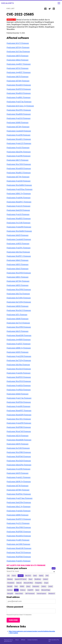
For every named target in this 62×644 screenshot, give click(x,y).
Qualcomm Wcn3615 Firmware (19, 310)
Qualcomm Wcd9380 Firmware (19, 427)
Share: (41, 9)
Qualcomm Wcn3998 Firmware (19, 289)
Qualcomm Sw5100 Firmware (18, 448)
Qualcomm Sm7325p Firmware (19, 360)
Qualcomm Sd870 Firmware (18, 56)
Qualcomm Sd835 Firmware (18, 285)
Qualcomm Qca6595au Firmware (20, 189)
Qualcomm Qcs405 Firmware (18, 540)
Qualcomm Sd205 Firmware (18, 352)
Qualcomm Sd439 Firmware (18, 473)
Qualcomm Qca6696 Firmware (19, 198)
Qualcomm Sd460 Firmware (18, 394)
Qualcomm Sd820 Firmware (18, 306)
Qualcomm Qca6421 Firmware (19, 477)
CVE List (11, 9)
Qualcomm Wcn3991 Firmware (19, 110)
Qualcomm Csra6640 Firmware (19, 239)
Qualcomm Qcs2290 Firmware (19, 469)
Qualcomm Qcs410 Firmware (18, 147)
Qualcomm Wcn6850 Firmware (19, 168)
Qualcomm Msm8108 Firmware (19, 548)
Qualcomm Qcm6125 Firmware (19, 143)
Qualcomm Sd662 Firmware (18, 60)
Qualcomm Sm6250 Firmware (18, 210)
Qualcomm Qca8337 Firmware (19, 344)
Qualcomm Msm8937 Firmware (19, 410)
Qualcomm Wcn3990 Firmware (19, 327)
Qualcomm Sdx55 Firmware (18, 331)
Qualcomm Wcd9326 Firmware (19, 402)
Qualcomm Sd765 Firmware (18, 68)
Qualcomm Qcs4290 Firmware (19, 135)
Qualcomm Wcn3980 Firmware (19, 452)
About (17, 640)
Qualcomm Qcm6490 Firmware (19, 227)
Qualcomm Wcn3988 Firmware (19, 527)
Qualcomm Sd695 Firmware (18, 444)
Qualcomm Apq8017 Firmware (19, 64)
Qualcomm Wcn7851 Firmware (19, 419)
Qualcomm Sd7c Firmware (17, 314)
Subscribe (13, 620)
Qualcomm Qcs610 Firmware (18, 214)
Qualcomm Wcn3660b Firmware (19, 231)
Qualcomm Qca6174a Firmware (19, 398)
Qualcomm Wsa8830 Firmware (19, 114)
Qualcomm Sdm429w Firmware (19, 465)
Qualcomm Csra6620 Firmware (19, 131)
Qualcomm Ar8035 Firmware (18, 243)
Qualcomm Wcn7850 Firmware (19, 164)
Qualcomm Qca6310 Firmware (19, 118)
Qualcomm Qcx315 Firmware (18, 523)
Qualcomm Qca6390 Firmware (19, 156)
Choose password (15, 607)
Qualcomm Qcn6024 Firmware (19, 385)
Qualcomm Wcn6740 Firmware (19, 431)
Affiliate (23, 640)
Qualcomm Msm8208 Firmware (19, 335)
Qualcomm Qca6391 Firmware (19, 248)
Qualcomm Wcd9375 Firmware (19, 519)
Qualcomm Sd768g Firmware (18, 81)
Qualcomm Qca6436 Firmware (19, 373)
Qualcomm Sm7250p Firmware (19, 302)
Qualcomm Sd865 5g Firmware (19, 193)
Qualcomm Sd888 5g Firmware (19, 348)
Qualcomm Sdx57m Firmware (18, 294)
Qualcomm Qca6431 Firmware (19, 561)
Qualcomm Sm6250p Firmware (19, 502)
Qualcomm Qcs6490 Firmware (19, 406)
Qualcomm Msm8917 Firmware (19, 202)
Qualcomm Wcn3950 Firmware (19, 273)
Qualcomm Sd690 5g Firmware (19, 481)
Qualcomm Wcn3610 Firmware (19, 369)
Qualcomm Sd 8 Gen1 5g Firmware (20, 106)
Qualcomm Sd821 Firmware (18, 277)
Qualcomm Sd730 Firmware (18, 486)
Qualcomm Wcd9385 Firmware (19, 532)
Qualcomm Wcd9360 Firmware (19, 557)
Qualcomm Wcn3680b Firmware (19, 185)
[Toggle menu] (59, 3)
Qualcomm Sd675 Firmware (18, 160)
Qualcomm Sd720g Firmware (18, 127)
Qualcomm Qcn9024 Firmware (19, 390)
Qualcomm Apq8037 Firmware (19, 72)
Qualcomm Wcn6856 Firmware (19, 536)
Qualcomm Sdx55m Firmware (18, 252)
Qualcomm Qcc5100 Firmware (19, 223)
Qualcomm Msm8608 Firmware (19, 440)
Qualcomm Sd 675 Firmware (18, 43)
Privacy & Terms (9, 640)
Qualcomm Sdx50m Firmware (18, 365)
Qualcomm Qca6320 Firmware (19, 181)
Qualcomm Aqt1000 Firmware (18, 544)
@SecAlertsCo (8, 641)
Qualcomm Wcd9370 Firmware (19, 89)
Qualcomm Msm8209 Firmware (19, 415)
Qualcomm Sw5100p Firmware (19, 298)
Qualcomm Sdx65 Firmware (18, 269)
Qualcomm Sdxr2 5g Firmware (19, 506)
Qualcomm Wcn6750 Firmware (19, 552)
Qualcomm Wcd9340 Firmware (19, 456)
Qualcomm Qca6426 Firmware (19, 511)
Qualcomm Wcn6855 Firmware (19, 85)
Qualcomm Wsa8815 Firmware (19, 173)
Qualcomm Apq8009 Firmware (19, 339)
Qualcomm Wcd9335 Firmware (19, 377)
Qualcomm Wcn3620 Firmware (19, 461)
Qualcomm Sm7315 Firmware (18, 323)
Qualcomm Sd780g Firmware (18, 490)
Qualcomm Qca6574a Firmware (19, 102)
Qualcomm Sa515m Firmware (18, 51)
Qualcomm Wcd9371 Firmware (19, 256)
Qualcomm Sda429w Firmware (19, 152)
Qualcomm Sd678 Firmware (18, 76)
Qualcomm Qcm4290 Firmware (19, 423)
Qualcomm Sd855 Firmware (18, 264)
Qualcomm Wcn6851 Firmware (19, 139)
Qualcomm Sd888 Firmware (18, 515)
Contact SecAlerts (33, 640)
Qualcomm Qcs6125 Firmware (19, 206)
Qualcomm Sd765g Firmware (18, 47)
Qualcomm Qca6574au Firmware (20, 498)
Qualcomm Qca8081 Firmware (19, 97)
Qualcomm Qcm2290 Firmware (19, 356)
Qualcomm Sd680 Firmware (18, 319)
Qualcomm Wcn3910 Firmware (19, 381)
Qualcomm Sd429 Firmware (18, 235)
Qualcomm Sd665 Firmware (18, 260)
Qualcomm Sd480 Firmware (18, 122)
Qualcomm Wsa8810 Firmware (19, 93)
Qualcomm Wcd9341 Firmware (19, 494)
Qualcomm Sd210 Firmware (18, 436)
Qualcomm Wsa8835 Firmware (19, 218)
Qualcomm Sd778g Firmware (18, 177)
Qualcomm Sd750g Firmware (18, 281)
